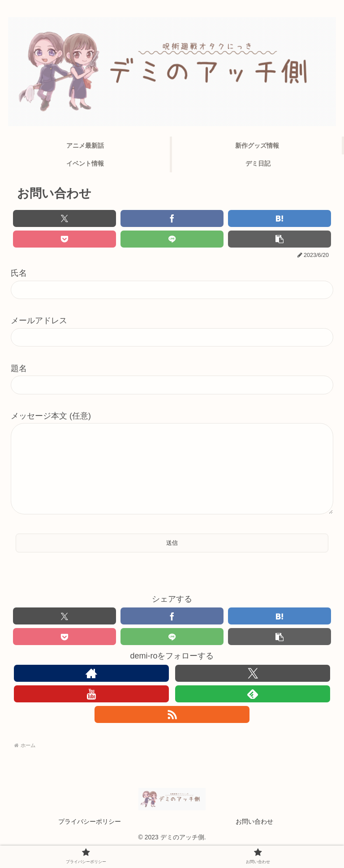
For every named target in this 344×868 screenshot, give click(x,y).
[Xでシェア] (64, 218)
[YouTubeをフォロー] (91, 712)
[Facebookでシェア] (172, 218)
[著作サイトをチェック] (91, 691)
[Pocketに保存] (64, 239)
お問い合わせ (254, 839)
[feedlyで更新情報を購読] (253, 712)
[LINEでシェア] (172, 239)
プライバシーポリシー (90, 839)
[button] (279, 239)
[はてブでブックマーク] (279, 218)
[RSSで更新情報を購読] (172, 732)
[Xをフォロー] (253, 691)
